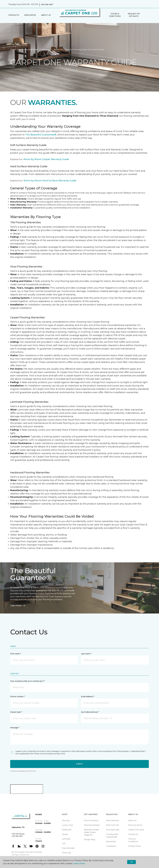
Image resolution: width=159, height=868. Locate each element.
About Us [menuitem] (132, 820)
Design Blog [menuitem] (89, 840)
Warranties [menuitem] (111, 841)
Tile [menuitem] (64, 843)
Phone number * (17, 697)
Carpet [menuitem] (65, 834)
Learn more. (79, 863)
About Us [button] (46, 15)
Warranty (46, 50)
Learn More (18, 606)
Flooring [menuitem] (66, 820)
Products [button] (14, 15)
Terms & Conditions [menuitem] (133, 840)
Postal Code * (16, 712)
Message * (15, 728)
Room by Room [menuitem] (135, 825)
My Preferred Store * (90, 712)
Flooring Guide (31, 50)
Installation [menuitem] (111, 846)
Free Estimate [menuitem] (68, 848)
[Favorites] (148, 15)
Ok (131, 862)
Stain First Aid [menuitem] (112, 825)
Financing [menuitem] (66, 853)
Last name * (86, 654)
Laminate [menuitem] (66, 839)
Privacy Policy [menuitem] (134, 846)
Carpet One (15, 50)
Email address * (88, 697)
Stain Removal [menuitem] (113, 820)
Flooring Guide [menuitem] (113, 830)
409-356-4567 (47, 4)
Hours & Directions (115, 15)
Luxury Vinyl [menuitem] (67, 825)
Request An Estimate (134, 15)
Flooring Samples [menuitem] (92, 825)
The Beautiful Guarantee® (41, 135)
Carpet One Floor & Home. (30, 852)
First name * (15, 654)
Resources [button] (30, 15)
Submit (79, 764)
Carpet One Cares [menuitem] (136, 830)
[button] (145, 15)
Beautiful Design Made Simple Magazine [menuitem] (91, 832)
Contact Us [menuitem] (133, 834)
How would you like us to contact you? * (27, 681)
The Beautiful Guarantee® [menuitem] (112, 836)
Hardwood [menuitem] (67, 830)
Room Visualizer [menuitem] (91, 820)
